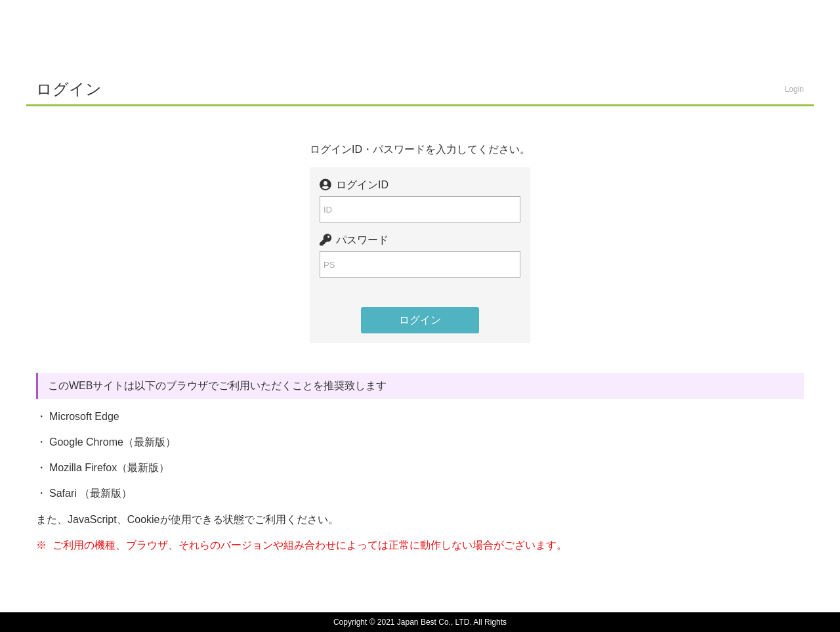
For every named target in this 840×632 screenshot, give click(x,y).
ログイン (420, 320)
